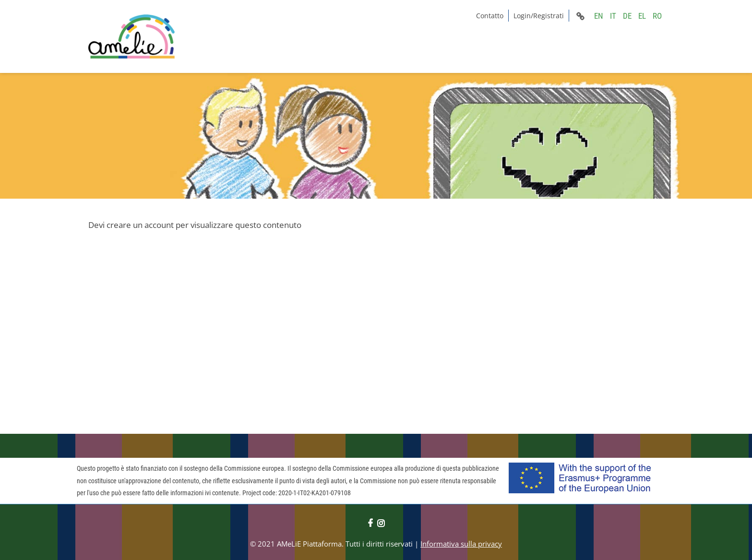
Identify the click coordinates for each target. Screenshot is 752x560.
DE (627, 16)
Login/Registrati (539, 16)
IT (613, 16)
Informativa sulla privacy (461, 544)
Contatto (490, 16)
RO (657, 16)
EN (599, 16)
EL (642, 16)
